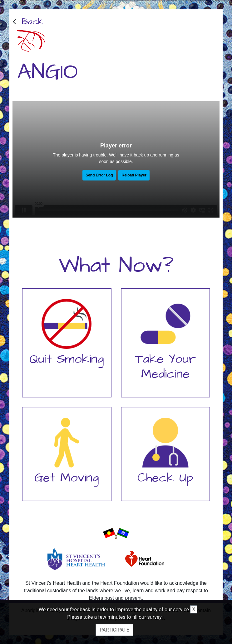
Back (32, 22)
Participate (114, 630)
